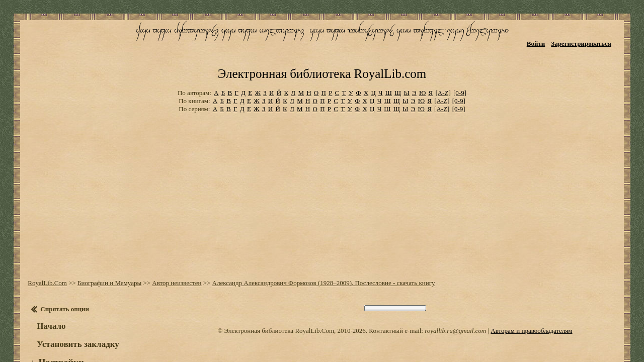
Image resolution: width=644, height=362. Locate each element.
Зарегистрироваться (589, 39)
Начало (46, 294)
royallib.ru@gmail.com (455, 299)
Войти (544, 39)
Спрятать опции (60, 277)
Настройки (56, 331)
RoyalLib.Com (42, 251)
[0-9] (460, 65)
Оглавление (58, 341)
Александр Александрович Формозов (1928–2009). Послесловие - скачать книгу (318, 251)
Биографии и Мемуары (104, 251)
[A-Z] (443, 65)
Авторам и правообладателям (531, 299)
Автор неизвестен (172, 251)
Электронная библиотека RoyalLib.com (322, 48)
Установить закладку (73, 312)
